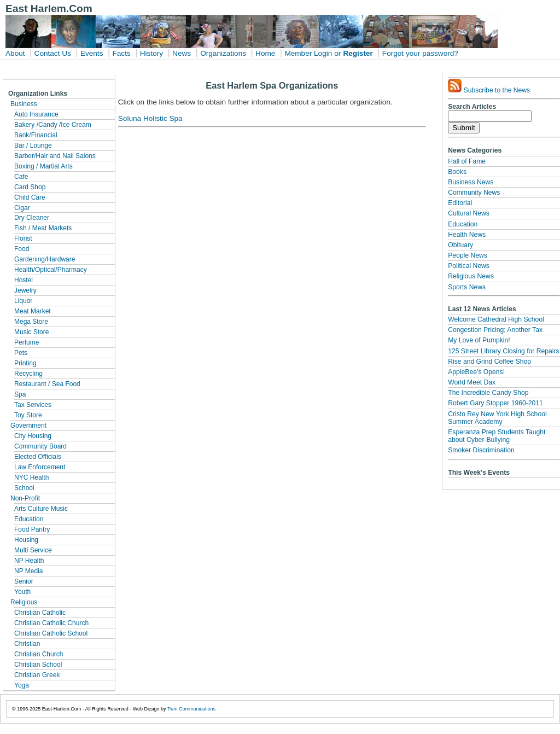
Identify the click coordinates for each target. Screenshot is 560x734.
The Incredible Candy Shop (488, 393)
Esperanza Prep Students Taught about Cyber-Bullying (497, 436)
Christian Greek (37, 675)
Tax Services (33, 405)
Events (92, 53)
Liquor (23, 301)
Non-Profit (25, 498)
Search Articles (472, 107)
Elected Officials (38, 457)
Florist (23, 238)
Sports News (467, 287)
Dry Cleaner (32, 218)
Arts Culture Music (41, 509)
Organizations (223, 53)
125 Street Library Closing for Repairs (503, 351)
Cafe (21, 177)
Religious (24, 602)
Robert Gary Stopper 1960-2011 (495, 403)
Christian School (38, 665)
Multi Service (33, 550)
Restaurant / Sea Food (47, 384)
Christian (27, 644)
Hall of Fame (467, 161)
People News (468, 255)
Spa (20, 394)
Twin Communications (191, 709)
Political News (469, 266)
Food (22, 249)
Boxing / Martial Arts (43, 166)
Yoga (22, 685)
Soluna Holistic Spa (150, 118)
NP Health (29, 561)
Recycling (28, 374)
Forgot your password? (420, 53)
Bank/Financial (36, 135)
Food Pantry (32, 529)
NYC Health (31, 477)
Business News (471, 182)
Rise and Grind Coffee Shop (489, 362)
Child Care (30, 197)
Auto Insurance (36, 114)
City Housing (33, 436)
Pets (21, 353)
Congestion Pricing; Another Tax (495, 330)
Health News (467, 235)
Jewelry (25, 290)
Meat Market (33, 311)
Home (265, 53)
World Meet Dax (472, 382)
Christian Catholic (40, 613)
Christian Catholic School (51, 633)
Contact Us (53, 53)
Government (28, 426)
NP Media (28, 571)
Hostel (24, 280)
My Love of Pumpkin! (479, 340)
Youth (22, 592)
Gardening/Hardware (45, 259)
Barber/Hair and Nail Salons (55, 156)
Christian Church (39, 654)
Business (24, 104)
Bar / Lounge (33, 145)
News (182, 53)
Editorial (460, 203)
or (337, 53)
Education (29, 519)
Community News (474, 193)
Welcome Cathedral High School (496, 319)
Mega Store (31, 322)
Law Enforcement (40, 467)
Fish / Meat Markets (43, 228)
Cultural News (469, 213)
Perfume (27, 342)
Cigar (22, 208)
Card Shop (30, 187)
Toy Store (28, 415)
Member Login (308, 53)
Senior (24, 581)
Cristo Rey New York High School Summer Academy (497, 418)
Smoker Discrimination (481, 450)
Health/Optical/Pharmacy (51, 270)
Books (457, 172)
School (24, 488)
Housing (26, 540)
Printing (25, 363)
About (15, 53)
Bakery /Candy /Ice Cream (53, 125)
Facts (121, 53)
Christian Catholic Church (51, 623)
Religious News (471, 276)
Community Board (40, 446)
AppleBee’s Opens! (476, 372)
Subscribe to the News (489, 86)
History (151, 53)
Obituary (460, 245)
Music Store (31, 332)
